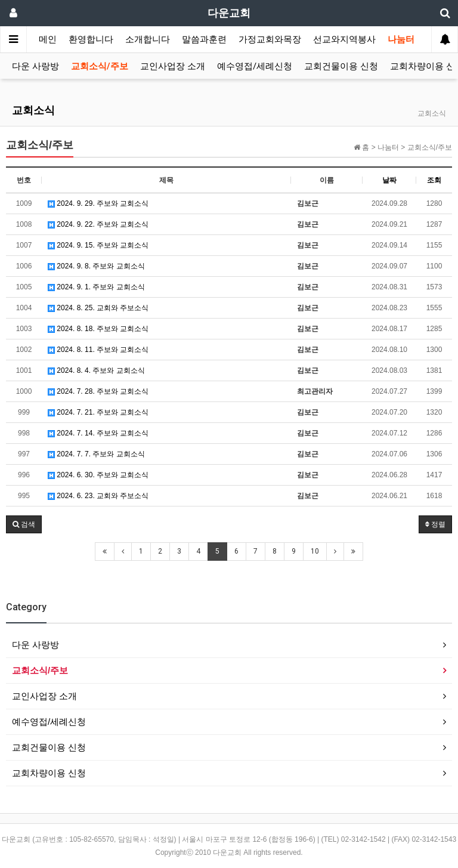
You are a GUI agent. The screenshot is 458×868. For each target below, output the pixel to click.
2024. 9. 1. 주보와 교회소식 (96, 287)
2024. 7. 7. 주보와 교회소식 (96, 454)
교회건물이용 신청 (341, 66)
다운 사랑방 (35, 66)
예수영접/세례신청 (255, 66)
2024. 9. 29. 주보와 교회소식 (98, 203)
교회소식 (33, 110)
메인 (48, 39)
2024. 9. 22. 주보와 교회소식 (98, 224)
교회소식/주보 (100, 66)
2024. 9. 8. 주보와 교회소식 (96, 266)
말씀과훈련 (204, 39)
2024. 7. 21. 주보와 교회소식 (98, 412)
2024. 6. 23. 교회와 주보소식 (98, 496)
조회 (434, 180)
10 (315, 551)
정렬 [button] (435, 524)
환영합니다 (91, 39)
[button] (24, 524)
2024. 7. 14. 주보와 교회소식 (98, 433)
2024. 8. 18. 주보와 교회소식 (98, 329)
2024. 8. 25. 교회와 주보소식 (98, 308)
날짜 (389, 180)
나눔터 (401, 39)
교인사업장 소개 (173, 66)
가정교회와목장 (270, 39)
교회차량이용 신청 (49, 773)
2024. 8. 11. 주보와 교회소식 (98, 350)
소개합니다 (148, 39)
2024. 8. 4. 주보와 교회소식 (96, 370)
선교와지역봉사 (344, 39)
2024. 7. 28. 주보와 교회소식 (98, 391)
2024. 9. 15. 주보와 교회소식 (98, 245)
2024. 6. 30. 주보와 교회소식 (98, 475)
